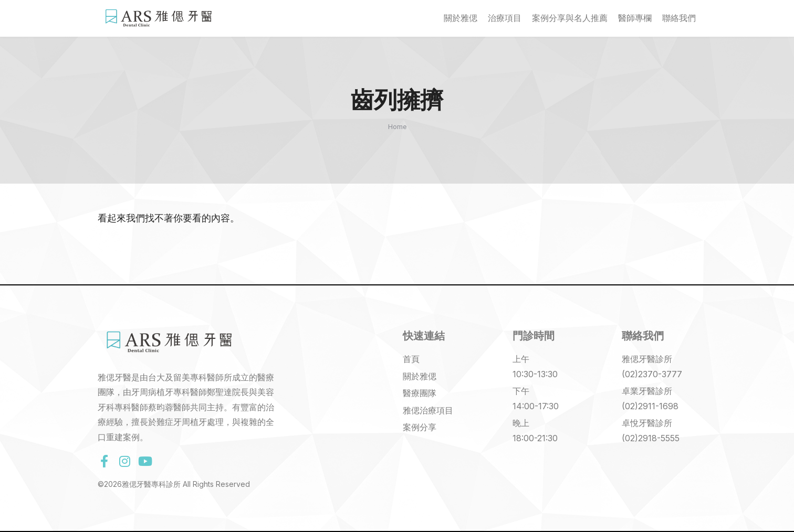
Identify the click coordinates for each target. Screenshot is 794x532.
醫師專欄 (635, 18)
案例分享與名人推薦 (570, 18)
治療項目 (505, 18)
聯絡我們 (679, 18)
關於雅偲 (461, 18)
